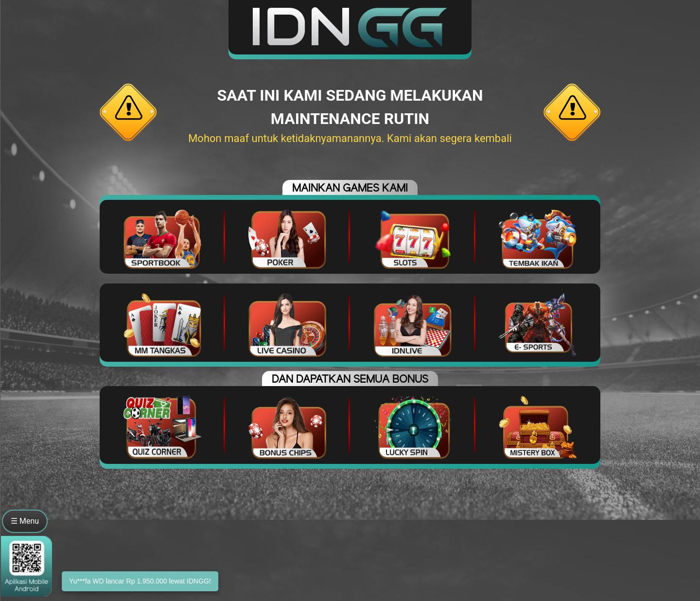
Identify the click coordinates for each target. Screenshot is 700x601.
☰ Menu (25, 521)
